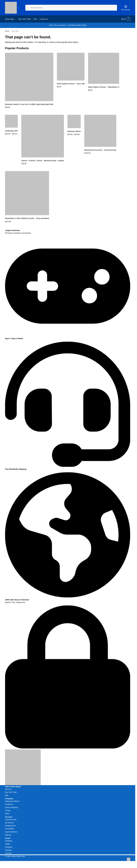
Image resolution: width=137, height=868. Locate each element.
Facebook (9, 841)
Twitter (7, 844)
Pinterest (8, 850)
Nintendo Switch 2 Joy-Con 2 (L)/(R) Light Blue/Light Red (29, 104)
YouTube (8, 853)
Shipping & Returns (12, 801)
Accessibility (10, 829)
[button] (126, 19)
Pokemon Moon (74, 131)
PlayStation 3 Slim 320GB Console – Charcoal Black (27, 218)
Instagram (9, 847)
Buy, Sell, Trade (11, 792)
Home (7, 31)
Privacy (8, 810)
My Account (126, 8)
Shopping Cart (10, 826)
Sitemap (8, 835)
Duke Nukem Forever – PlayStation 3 (104, 87)
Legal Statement (11, 832)
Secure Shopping (11, 807)
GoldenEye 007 (11, 131)
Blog (7, 795)
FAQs (7, 814)
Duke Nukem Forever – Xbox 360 (71, 84)
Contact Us (9, 804)
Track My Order (11, 820)
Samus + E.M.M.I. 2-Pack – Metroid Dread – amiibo (43, 161)
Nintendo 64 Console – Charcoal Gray (100, 150)
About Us (8, 789)
